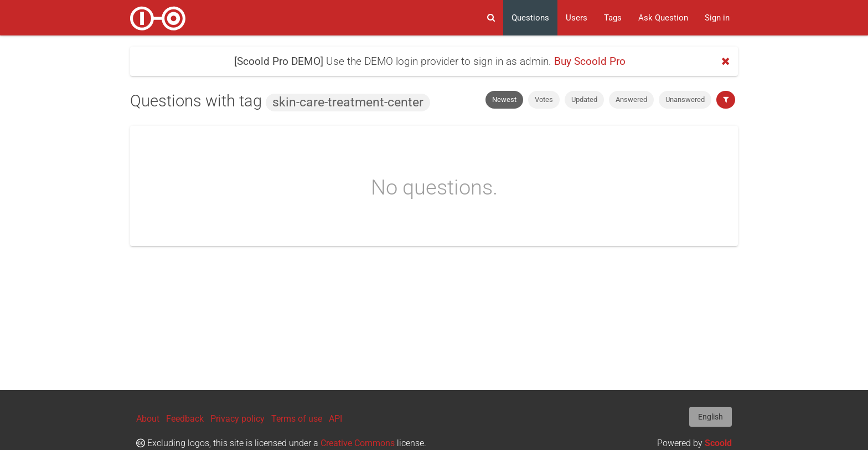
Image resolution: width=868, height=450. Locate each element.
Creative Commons (358, 443)
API (335, 419)
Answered (631, 99)
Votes (544, 99)
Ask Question (663, 18)
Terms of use (297, 419)
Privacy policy (237, 419)
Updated (584, 99)
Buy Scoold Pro (590, 61)
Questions (530, 18)
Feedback (185, 419)
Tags (613, 18)
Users (577, 18)
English (711, 417)
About (148, 419)
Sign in (717, 18)
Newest (504, 99)
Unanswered (685, 99)
